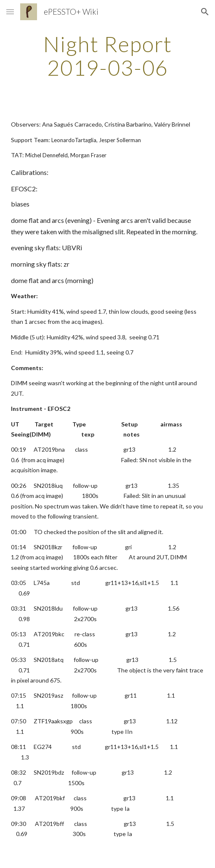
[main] (108, 56)
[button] (10, 12)
